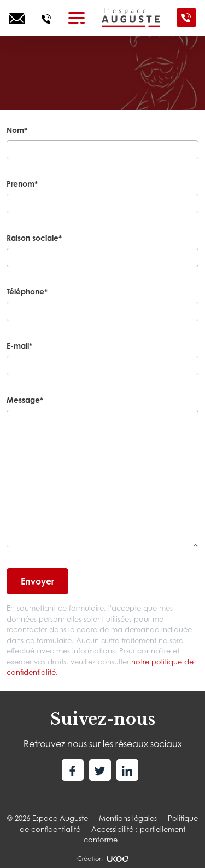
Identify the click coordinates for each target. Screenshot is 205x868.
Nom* (17, 130)
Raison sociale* (34, 238)
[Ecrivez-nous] (17, 18)
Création (102, 859)
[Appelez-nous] (46, 18)
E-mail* (19, 346)
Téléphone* (27, 291)
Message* (25, 400)
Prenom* (22, 184)
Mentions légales (128, 818)
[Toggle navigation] (77, 18)
